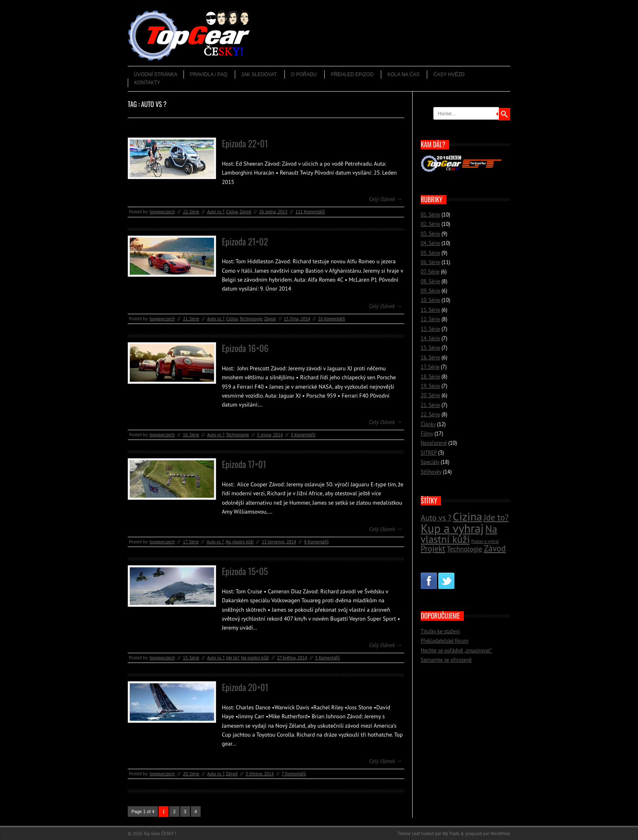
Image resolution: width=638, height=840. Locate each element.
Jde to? (233, 658)
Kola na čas (403, 74)
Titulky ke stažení (440, 631)
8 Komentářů (316, 542)
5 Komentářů (328, 658)
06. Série (430, 262)
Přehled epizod (352, 74)
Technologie (251, 319)
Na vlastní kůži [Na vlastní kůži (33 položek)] (459, 534)
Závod (245, 212)
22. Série (191, 212)
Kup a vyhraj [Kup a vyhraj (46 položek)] (452, 528)
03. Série (430, 234)
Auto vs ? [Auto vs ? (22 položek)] (436, 517)
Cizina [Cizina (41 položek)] (468, 516)
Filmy (427, 434)
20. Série (191, 774)
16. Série (191, 435)
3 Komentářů (303, 435)
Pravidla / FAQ (209, 74)
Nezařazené (434, 443)
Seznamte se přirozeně (446, 660)
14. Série (430, 338)
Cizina (232, 212)
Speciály (430, 462)
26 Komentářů (332, 319)
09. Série (430, 291)
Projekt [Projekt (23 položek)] (433, 548)
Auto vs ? (216, 212)
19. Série (430, 386)
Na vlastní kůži (240, 542)
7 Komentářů (294, 774)
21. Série (191, 319)
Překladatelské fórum (445, 641)
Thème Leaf (409, 833)
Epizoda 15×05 (245, 571)
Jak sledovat (259, 74)
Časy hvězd (449, 74)
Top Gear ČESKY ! (160, 833)
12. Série (430, 319)
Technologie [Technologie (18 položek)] (464, 549)
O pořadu (304, 74)
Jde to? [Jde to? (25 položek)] (496, 517)
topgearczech (162, 212)
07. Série (430, 272)
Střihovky (431, 472)
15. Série (191, 658)
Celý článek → (386, 199)
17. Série (191, 542)
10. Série (430, 300)
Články (428, 424)
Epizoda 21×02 (245, 241)
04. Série (430, 243)
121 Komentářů (310, 212)
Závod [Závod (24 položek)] (495, 548)
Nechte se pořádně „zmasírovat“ (456, 651)
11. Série (430, 310)
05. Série (430, 253)
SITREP (429, 453)
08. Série (430, 281)
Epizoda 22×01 (245, 143)
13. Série (430, 329)
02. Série (430, 224)
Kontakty (147, 83)
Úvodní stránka (156, 74)
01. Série (430, 215)
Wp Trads (451, 833)
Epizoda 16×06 (245, 348)
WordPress (500, 833)
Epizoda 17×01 (244, 464)
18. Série (430, 377)
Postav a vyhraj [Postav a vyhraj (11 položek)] (485, 541)
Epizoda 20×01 (245, 687)
